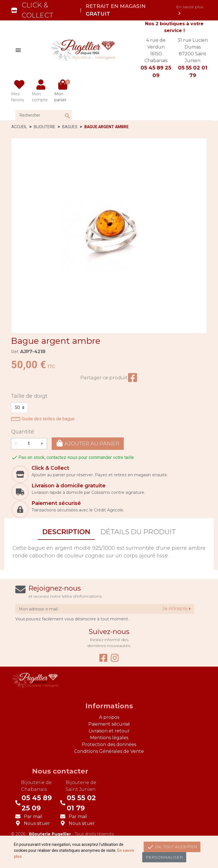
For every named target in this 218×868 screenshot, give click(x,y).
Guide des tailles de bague (43, 419)
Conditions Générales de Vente (109, 751)
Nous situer (37, 823)
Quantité (23, 432)
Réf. (15, 352)
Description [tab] (66, 532)
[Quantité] (29, 444)
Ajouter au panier (88, 443)
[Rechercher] (44, 115)
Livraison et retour (109, 731)
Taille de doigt (29, 396)
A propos (109, 717)
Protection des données (109, 744)
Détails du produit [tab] (138, 532)
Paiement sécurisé (109, 724)
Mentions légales (109, 738)
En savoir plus (190, 10)
